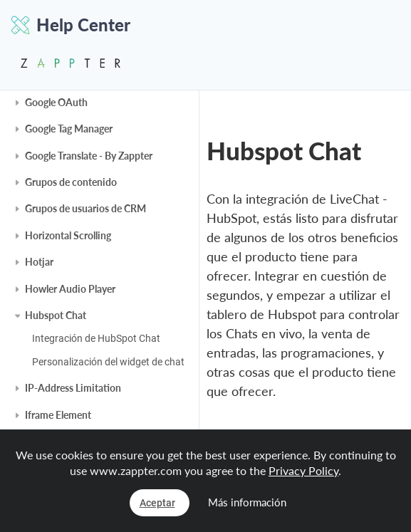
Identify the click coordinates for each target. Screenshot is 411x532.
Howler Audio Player (70, 289)
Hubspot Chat (56, 315)
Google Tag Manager (69, 129)
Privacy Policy (303, 470)
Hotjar (39, 262)
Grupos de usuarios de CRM (85, 208)
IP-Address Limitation (73, 388)
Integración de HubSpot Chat (96, 338)
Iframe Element (58, 415)
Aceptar (157, 503)
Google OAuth (56, 102)
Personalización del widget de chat (108, 362)
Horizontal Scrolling (68, 235)
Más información (247, 502)
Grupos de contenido (71, 182)
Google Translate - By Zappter (89, 156)
